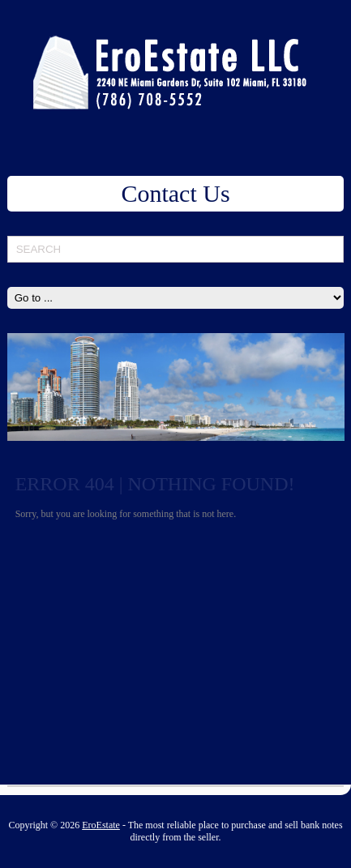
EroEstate (101, 825)
